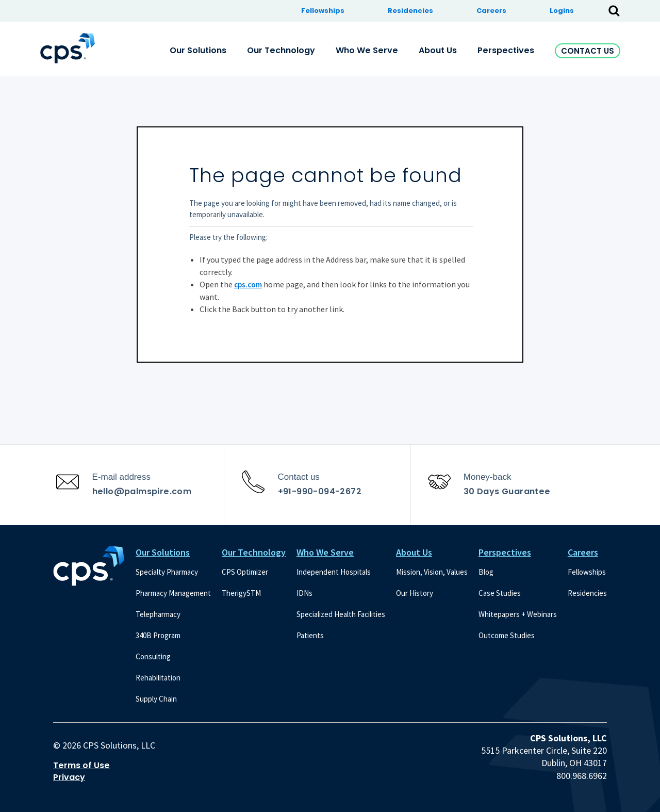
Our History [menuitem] (415, 593)
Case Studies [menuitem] (500, 593)
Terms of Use (81, 766)
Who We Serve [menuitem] (367, 50)
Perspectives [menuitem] (506, 50)
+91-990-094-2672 (320, 491)
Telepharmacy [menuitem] (158, 614)
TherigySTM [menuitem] (241, 593)
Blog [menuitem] (486, 572)
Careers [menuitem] (491, 11)
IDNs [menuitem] (304, 593)
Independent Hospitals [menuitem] (334, 572)
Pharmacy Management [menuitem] (173, 593)
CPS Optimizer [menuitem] (245, 572)
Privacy (69, 777)
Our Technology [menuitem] (281, 50)
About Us (414, 552)
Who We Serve (325, 552)
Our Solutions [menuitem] (198, 50)
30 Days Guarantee (507, 491)
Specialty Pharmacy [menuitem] (167, 572)
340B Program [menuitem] (158, 635)
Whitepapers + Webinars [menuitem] (518, 614)
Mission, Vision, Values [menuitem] (432, 572)
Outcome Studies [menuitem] (507, 635)
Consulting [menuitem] (153, 656)
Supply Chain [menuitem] (156, 699)
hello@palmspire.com (142, 491)
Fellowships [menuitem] (323, 11)
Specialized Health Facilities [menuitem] (341, 614)
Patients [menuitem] (310, 635)
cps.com (248, 285)
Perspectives (505, 552)
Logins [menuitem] (562, 11)
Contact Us (588, 51)
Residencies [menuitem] (410, 11)
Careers (583, 552)
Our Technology (254, 552)
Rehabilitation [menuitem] (158, 678)
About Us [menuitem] (438, 50)
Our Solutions (163, 552)
